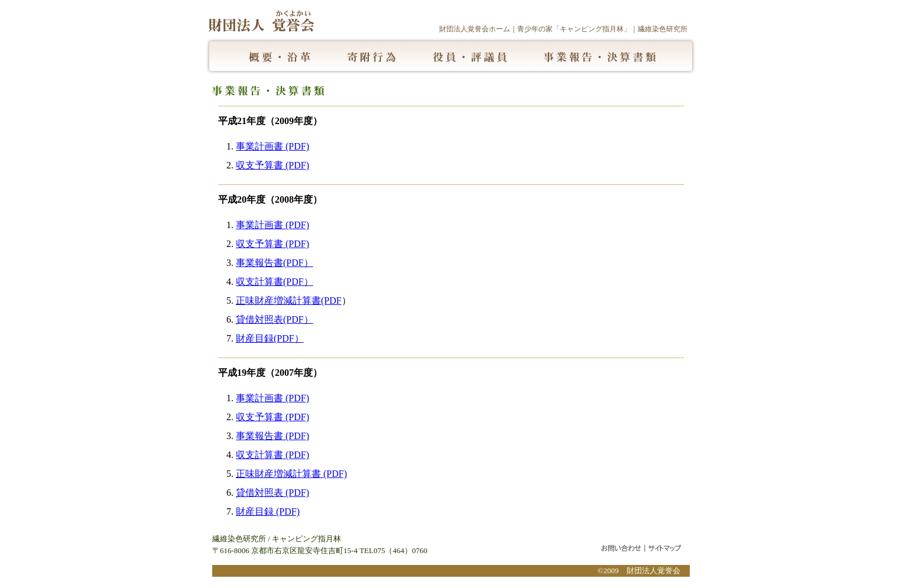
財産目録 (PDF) (268, 511)
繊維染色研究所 (663, 29)
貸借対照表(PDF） (275, 319)
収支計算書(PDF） (275, 282)
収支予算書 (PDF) (272, 165)
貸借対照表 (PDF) (272, 493)
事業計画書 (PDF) (272, 146)
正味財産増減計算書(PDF (289, 301)
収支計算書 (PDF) (272, 455)
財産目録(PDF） (270, 338)
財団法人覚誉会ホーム (475, 29)
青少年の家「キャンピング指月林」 (574, 29)
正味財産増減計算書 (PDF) (291, 474)
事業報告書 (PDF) (272, 436)
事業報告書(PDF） (275, 263)
